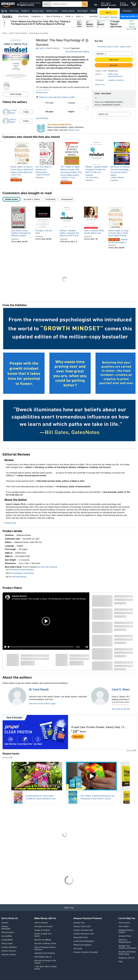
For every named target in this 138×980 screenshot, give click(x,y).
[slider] (41, 647)
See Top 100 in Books (47, 567)
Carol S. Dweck (45, 48)
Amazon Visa (79, 923)
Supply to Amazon (42, 930)
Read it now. (74, 130)
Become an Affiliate (43, 940)
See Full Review (79, 599)
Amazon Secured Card (83, 930)
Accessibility (7, 936)
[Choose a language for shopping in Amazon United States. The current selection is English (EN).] (93, 4)
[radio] (11, 199)
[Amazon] (8, 4)
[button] (29, 4)
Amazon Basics (68, 11)
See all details (42, 118)
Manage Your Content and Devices (128, 947)
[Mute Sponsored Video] (59, 787)
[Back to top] (69, 910)
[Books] (8, 16)
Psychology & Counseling (39, 33)
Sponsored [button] (7, 757)
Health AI (25, 11)
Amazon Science (9, 955)
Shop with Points (81, 937)
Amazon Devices (9, 951)
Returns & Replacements (125, 941)
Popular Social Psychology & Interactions (118, 241)
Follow (26, 112)
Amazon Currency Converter (86, 952)
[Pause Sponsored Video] (59, 782)
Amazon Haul (38, 11)
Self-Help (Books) (19, 577)
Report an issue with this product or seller (55, 97)
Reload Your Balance (82, 945)
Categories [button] (37, 16)
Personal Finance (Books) (23, 570)
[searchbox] (67, 4)
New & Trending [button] (55, 16)
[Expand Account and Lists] (117, 5)
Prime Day (14, 11)
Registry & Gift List (127, 958)
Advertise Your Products (45, 953)
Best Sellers (83, 11)
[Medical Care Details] (59, 11)
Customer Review (19, 599)
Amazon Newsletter (6, 928)
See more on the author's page (42, 704)
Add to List (103, 114)
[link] (22, 170)
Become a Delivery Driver (45, 943)
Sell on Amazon (41, 923)
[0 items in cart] (134, 4)
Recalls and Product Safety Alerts (127, 953)
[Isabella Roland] (19, 596)
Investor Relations (9, 947)
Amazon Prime (125, 936)
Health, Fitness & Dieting (18, 33)
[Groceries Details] (132, 11)
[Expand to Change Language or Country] (98, 5)
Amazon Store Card (82, 926)
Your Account (124, 923)
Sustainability (7, 940)
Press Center (7, 943)
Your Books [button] (96, 16)
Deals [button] (70, 16)
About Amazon (8, 932)
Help (121, 962)
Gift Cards (78, 949)
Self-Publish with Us (43, 957)
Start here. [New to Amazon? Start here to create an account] (114, 17)
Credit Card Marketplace (84, 941)
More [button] (80, 16)
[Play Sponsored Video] (91, 776)
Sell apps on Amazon (43, 926)
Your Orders (124, 926)
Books (5, 33)
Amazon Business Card (83, 934)
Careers (5, 923)
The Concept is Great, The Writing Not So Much (49, 599)
